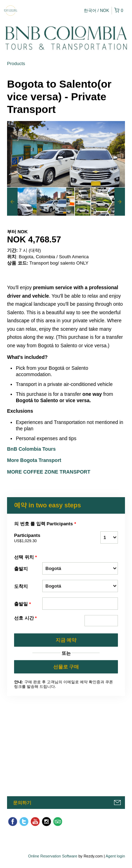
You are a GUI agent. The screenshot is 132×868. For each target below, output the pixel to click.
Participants (28, 538)
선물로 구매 (66, 667)
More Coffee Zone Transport (49, 472)
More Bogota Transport (34, 460)
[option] (22, 202)
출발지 (21, 569)
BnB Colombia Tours (32, 449)
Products (16, 64)
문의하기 (22, 803)
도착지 (21, 586)
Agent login (115, 856)
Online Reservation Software (53, 856)
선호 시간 (25, 618)
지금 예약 (66, 640)
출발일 (23, 604)
